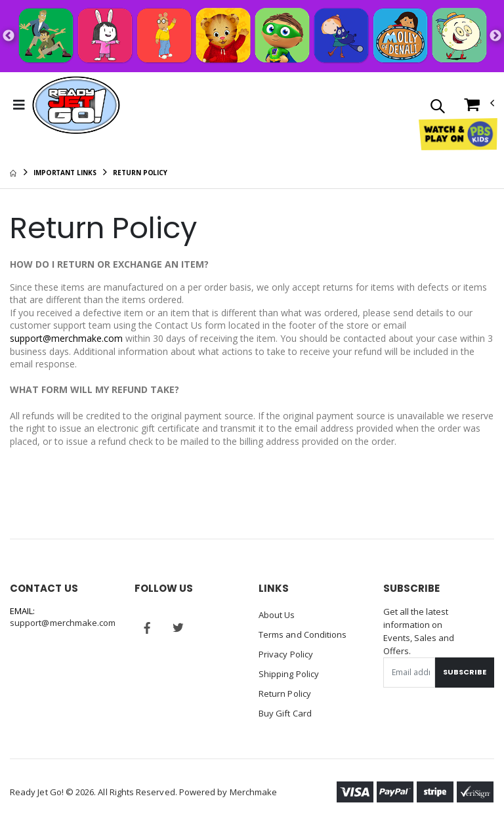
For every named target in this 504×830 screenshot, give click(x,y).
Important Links (65, 173)
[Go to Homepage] (76, 105)
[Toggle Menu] (19, 105)
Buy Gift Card (285, 713)
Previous (9, 36)
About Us (277, 615)
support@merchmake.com (66, 338)
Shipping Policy (289, 674)
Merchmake (254, 792)
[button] (437, 107)
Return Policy (285, 694)
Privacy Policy (286, 654)
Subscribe (465, 672)
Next (495, 36)
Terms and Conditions (303, 634)
